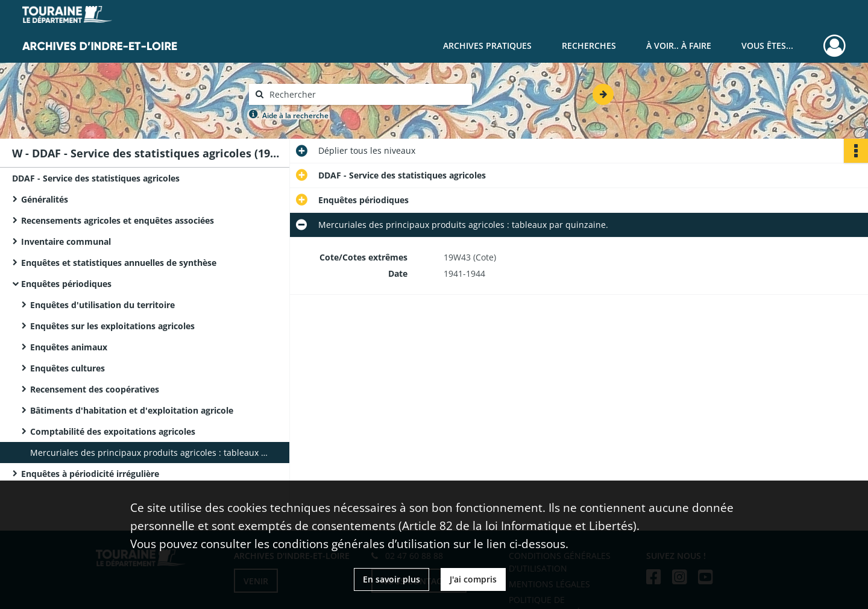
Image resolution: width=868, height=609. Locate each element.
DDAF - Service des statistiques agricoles (96, 178)
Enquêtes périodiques (66, 284)
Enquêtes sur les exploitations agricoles (112, 326)
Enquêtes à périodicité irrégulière (90, 474)
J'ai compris (473, 579)
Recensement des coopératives (95, 389)
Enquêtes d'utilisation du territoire (102, 305)
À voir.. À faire (679, 46)
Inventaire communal (66, 241)
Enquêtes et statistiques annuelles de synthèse (119, 263)
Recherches (589, 46)
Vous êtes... (767, 46)
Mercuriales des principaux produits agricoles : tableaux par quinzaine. (151, 453)
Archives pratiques (487, 46)
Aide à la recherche (295, 115)
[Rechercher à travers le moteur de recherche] (366, 94)
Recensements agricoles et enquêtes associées (118, 220)
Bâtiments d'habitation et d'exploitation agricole (132, 410)
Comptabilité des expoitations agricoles (113, 431)
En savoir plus (392, 579)
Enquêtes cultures (68, 368)
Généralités (45, 199)
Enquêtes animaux (69, 347)
